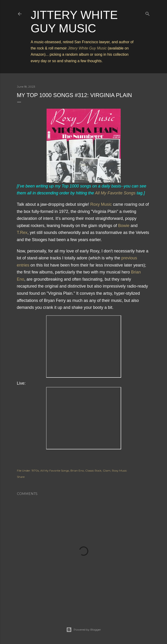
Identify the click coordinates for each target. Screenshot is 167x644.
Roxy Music (101, 204)
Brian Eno (77, 471)
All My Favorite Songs (115, 193)
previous (129, 258)
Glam (107, 471)
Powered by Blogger (84, 630)
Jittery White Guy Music (87, 48)
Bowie (124, 226)
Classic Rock (93, 471)
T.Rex (22, 233)
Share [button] (21, 477)
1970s (35, 471)
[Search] (148, 13)
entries (23, 265)
